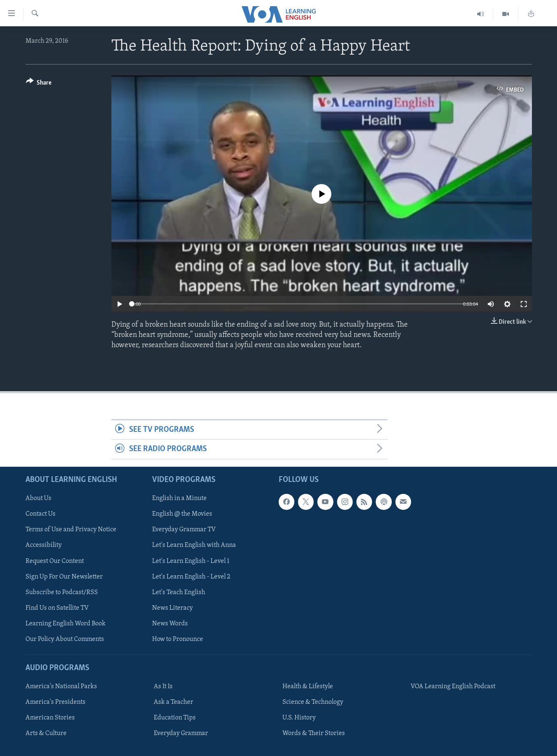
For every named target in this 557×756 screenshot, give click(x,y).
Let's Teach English (179, 592)
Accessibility (44, 545)
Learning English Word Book (66, 624)
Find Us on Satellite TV (57, 608)
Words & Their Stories (314, 733)
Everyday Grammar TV (184, 530)
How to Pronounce (178, 639)
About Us (38, 498)
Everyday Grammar (181, 733)
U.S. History (299, 718)
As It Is (163, 687)
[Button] (39, 84)
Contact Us (40, 514)
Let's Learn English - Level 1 (191, 561)
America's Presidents (55, 702)
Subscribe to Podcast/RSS (62, 592)
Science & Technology (313, 702)
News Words (170, 624)
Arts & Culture (46, 733)
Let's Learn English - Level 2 (191, 576)
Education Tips (175, 718)
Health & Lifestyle (308, 687)
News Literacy (172, 608)
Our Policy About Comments (65, 639)
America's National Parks (61, 687)
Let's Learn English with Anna (194, 545)
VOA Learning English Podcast (453, 687)
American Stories (50, 718)
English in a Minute (179, 498)
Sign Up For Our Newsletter (64, 576)
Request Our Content (55, 561)
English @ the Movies (182, 514)
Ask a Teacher (173, 702)
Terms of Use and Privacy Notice (71, 530)
